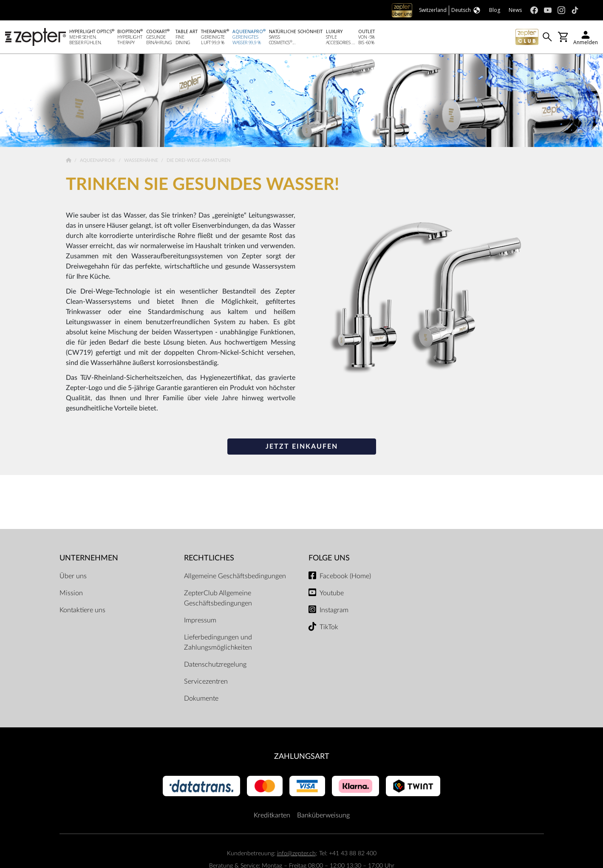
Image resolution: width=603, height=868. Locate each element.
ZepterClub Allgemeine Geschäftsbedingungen (218, 599)
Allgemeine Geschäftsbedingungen (235, 577)
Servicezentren (206, 682)
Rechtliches (209, 559)
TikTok (329, 628)
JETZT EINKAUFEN (302, 447)
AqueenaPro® (98, 161)
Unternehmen (89, 559)
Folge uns (329, 559)
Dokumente (201, 699)
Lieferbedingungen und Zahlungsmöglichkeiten (218, 643)
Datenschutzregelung (215, 665)
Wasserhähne (142, 161)
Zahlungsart (302, 757)
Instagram (334, 611)
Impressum (200, 621)
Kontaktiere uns (82, 611)
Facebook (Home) (345, 577)
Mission (71, 594)
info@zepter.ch (296, 854)
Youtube (332, 594)
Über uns (73, 577)
